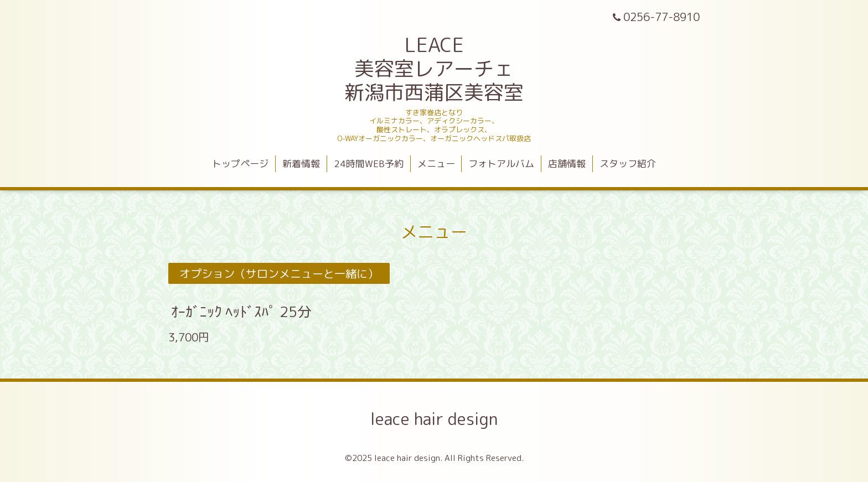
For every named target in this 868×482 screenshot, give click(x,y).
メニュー (436, 164)
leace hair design (434, 419)
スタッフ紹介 (628, 164)
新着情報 (301, 164)
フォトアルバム (501, 164)
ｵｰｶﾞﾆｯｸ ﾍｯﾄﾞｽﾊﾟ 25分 (241, 312)
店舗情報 (567, 164)
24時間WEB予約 (369, 164)
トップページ (240, 164)
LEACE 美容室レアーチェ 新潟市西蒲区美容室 (434, 68)
